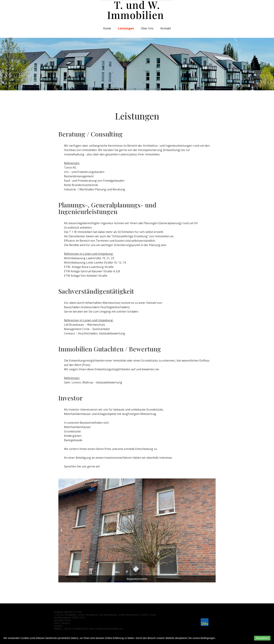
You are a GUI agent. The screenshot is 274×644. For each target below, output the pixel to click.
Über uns (147, 28)
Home (107, 28)
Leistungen (126, 28)
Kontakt (166, 28)
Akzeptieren (262, 638)
